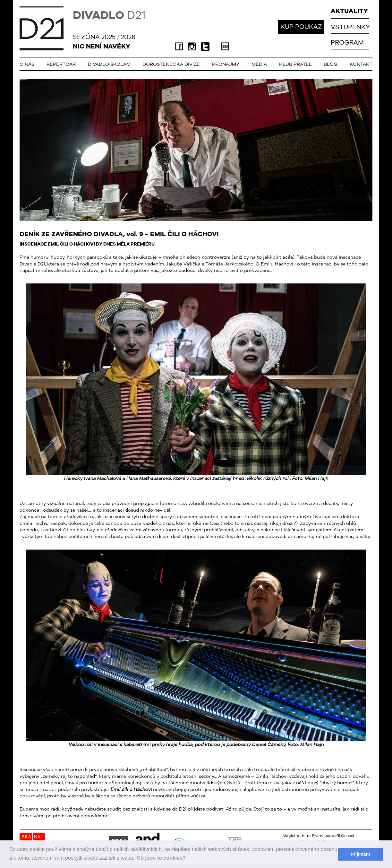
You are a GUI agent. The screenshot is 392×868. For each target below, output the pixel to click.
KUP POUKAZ (301, 26)
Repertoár (61, 64)
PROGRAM (347, 42)
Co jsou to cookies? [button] (161, 858)
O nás (27, 64)
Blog (331, 64)
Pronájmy (226, 64)
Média (259, 64)
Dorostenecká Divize (171, 64)
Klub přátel (295, 64)
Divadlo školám (109, 64)
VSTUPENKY (350, 27)
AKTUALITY (349, 11)
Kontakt (361, 64)
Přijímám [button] (360, 854)
